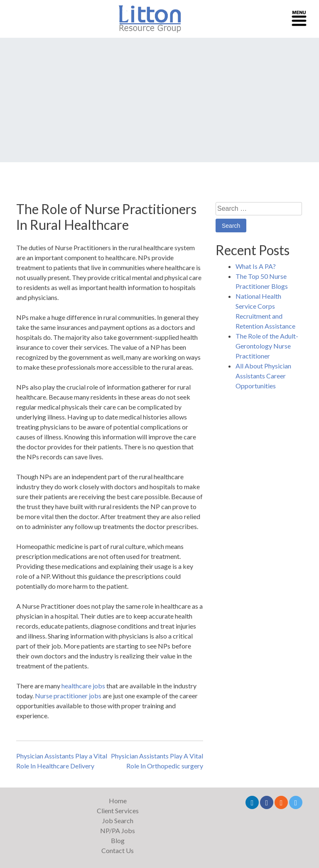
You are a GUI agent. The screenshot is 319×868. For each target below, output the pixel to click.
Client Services (118, 811)
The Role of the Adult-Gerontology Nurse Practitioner (267, 346)
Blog (118, 840)
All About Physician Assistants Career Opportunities (263, 376)
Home (118, 801)
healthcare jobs (83, 686)
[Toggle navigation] (299, 19)
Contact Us (118, 850)
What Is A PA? (256, 266)
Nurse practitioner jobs (68, 696)
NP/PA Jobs (118, 830)
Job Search (118, 820)
